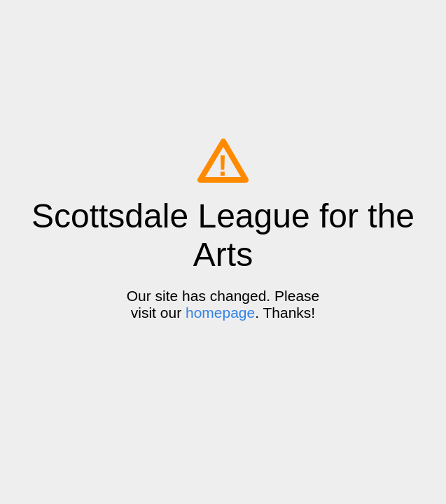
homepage (220, 313)
